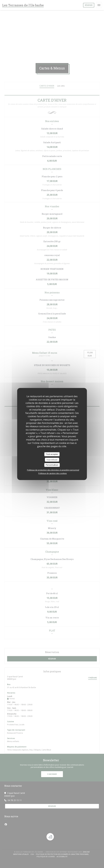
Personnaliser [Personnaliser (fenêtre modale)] (52, 465)
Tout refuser (52, 460)
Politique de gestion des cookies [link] (53, 473)
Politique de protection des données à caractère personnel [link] (53, 470)
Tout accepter (52, 454)
